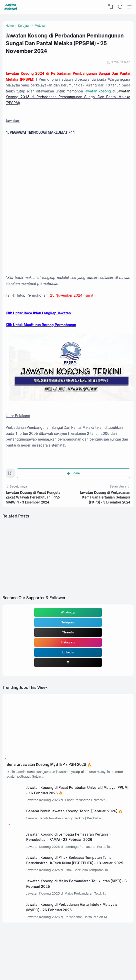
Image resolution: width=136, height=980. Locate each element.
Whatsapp (68, 624)
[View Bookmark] (110, 7)
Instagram (68, 654)
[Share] (74, 482)
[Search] (120, 7)
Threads (68, 644)
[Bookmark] (11, 484)
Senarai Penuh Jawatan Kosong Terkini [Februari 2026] (73, 825)
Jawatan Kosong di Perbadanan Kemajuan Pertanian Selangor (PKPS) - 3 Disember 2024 (105, 507)
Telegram (68, 634)
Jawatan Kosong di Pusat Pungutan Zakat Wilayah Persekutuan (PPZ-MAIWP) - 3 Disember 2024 (34, 507)
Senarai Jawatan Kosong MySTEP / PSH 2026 (49, 776)
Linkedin (68, 664)
